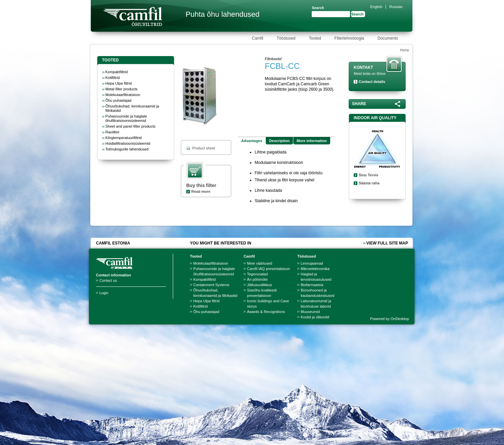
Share (359, 104)
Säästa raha (369, 183)
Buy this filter (201, 185)
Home (405, 50)
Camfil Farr (133, 16)
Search (318, 8)
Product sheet (204, 148)
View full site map (387, 243)
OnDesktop (400, 319)
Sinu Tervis (368, 175)
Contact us (108, 280)
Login (104, 293)
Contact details (372, 82)
